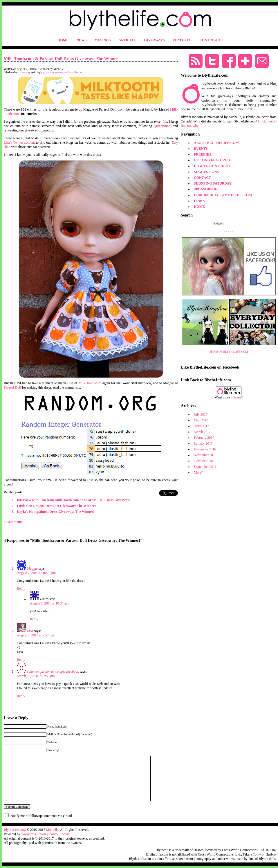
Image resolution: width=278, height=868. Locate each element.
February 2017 (204, 438)
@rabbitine (163, 126)
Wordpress (29, 834)
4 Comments (13, 522)
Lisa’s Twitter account (19, 142)
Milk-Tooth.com (90, 383)
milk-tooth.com (73, 72)
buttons (236, 397)
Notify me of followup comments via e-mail (41, 816)
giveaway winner (53, 72)
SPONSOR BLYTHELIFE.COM (229, 352)
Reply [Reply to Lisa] (21, 660)
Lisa (30, 631)
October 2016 (203, 461)
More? (198, 472)
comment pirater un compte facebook (53, 672)
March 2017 (202, 432)
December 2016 (205, 449)
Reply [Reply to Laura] (34, 619)
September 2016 (205, 467)
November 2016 (205, 455)
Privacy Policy (48, 834)
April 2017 (201, 426)
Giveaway (25, 72)
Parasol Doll (12, 387)
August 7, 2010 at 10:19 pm (36, 573)
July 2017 (201, 414)
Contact (65, 834)
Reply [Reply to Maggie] (21, 589)
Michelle (52, 830)
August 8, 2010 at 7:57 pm (35, 635)
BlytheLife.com (15, 830)
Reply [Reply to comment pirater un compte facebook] (21, 696)
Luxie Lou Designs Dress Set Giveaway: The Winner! (56, 506)
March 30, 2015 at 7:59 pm (36, 676)
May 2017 (201, 420)
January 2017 (203, 443)
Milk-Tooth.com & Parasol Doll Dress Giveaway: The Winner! (62, 59)
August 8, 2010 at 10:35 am (49, 603)
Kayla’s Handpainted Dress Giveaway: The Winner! (56, 512)
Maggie (32, 569)
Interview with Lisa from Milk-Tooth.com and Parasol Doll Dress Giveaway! (74, 500)
